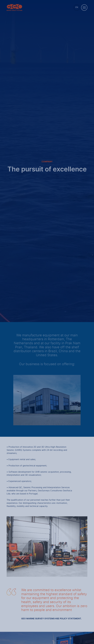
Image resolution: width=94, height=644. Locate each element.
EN (77, 7)
